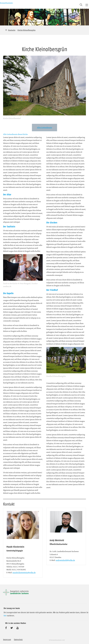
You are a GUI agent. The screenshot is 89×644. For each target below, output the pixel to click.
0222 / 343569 (19, 567)
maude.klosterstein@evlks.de (24, 572)
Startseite (12, 30)
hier (5, 616)
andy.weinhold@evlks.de (65, 560)
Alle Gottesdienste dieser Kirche (15, 134)
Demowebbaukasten (6, 3)
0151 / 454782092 (19, 570)
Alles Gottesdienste (44, 127)
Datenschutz (18, 640)
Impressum (7, 640)
